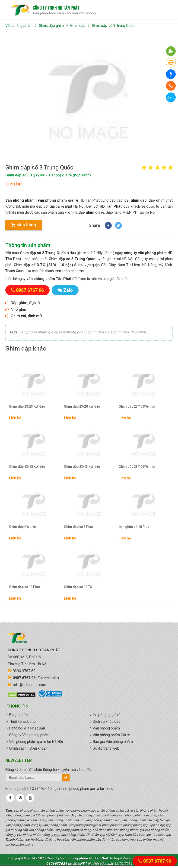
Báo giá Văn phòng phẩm (113, 742)
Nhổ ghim (19, 309)
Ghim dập (78, 26)
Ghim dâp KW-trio (22, 527)
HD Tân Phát (111, 206)
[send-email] (66, 777)
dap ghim (138, 332)
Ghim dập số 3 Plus (78, 527)
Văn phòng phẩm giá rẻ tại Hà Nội (36, 742)
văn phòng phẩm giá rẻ (53, 10)
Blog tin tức (18, 715)
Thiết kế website (22, 722)
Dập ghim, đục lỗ (25, 303)
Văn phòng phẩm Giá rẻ (111, 735)
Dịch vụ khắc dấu (106, 722)
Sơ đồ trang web (106, 748)
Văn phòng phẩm (19, 26)
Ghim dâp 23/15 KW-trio (27, 467)
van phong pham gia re (58, 200)
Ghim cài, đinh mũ (26, 316)
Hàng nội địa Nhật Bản (27, 728)
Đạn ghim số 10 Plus (134, 527)
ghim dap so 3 (100, 332)
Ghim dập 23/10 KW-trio (137, 467)
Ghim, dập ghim (51, 26)
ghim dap (121, 332)
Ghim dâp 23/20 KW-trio (82, 406)
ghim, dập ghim (81, 212)
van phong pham (73, 332)
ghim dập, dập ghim (148, 200)
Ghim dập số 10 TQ (78, 587)
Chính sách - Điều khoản (28, 748)
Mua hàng (24, 225)
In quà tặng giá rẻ (106, 715)
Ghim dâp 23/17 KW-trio (137, 406)
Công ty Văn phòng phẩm (29, 735)
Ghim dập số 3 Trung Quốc (113, 26)
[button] (89, 97)
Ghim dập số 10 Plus (24, 587)
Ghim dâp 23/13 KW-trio (82, 467)
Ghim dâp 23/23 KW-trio (27, 406)
